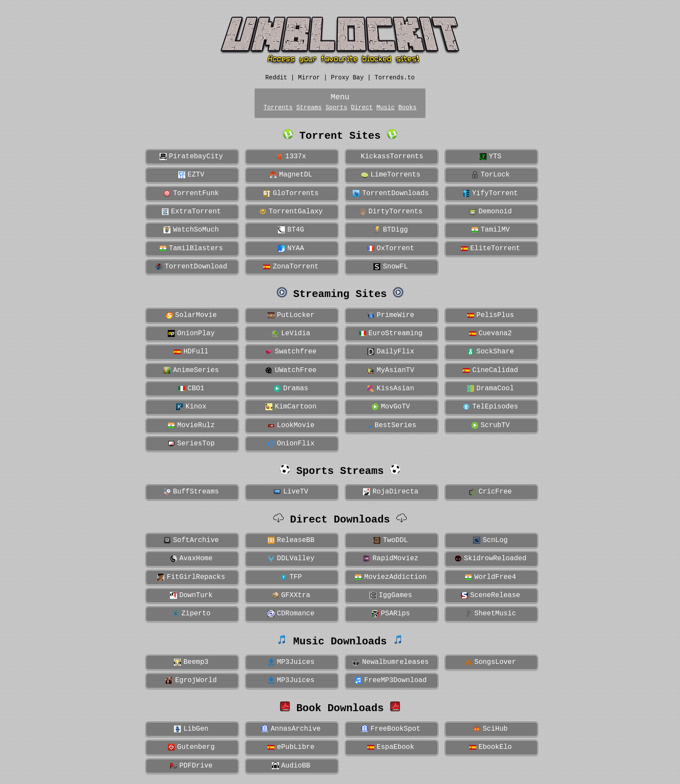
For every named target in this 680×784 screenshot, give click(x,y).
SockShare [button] (490, 352)
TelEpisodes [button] (490, 407)
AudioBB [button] (291, 766)
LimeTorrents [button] (391, 175)
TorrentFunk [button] (191, 193)
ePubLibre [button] (291, 747)
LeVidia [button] (291, 333)
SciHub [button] (490, 729)
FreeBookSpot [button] (391, 729)
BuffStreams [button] (191, 492)
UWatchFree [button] (291, 370)
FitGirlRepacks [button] (191, 577)
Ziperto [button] (191, 614)
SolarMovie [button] (191, 315)
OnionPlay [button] (191, 333)
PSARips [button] (391, 614)
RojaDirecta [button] (391, 492)
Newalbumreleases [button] (391, 662)
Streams (309, 108)
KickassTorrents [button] (390, 157)
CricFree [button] (490, 492)
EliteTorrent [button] (491, 248)
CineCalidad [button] (490, 370)
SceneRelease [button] (491, 595)
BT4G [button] (291, 230)
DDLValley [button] (291, 559)
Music (386, 108)
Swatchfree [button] (291, 352)
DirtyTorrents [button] (391, 212)
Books (407, 108)
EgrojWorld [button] (191, 680)
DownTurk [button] (191, 595)
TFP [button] (291, 577)
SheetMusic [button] (490, 614)
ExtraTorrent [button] (191, 212)
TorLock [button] (491, 175)
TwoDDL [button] (391, 540)
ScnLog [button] (490, 540)
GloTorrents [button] (291, 193)
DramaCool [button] (490, 389)
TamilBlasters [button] (191, 248)
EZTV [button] (191, 175)
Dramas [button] (291, 389)
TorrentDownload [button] (191, 267)
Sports (336, 108)
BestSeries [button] (391, 425)
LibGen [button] (191, 729)
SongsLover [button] (490, 662)
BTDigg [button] (391, 230)
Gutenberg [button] (191, 747)
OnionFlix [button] (291, 444)
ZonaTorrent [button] (291, 267)
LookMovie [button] (291, 425)
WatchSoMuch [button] (191, 230)
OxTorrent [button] (391, 248)
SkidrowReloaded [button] (490, 559)
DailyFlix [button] (391, 352)
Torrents (278, 108)
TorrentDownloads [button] (391, 193)
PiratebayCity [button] (191, 157)
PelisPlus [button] (490, 315)
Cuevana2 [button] (490, 333)
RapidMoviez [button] (391, 559)
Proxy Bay (347, 78)
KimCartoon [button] (291, 407)
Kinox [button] (191, 407)
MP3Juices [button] (291, 662)
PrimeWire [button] (391, 315)
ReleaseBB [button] (291, 540)
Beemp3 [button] (191, 662)
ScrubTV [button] (491, 425)
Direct (362, 108)
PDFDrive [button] (191, 766)
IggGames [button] (391, 595)
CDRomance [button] (291, 614)
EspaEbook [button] (391, 747)
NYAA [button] (291, 248)
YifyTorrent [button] (490, 193)
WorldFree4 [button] (490, 577)
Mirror (309, 78)
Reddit (276, 78)
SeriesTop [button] (191, 444)
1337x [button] (291, 157)
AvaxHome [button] (191, 559)
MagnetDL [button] (291, 175)
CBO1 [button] (191, 389)
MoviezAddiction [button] (391, 577)
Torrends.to (395, 78)
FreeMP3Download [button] (391, 680)
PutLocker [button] (291, 315)
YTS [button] (490, 157)
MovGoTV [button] (391, 407)
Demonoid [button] (490, 212)
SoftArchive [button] (191, 540)
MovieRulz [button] (191, 425)
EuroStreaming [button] (391, 333)
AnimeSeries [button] (191, 370)
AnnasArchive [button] (291, 729)
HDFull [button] (191, 352)
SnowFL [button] (391, 267)
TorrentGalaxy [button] (291, 212)
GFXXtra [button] (291, 595)
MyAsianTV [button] (391, 370)
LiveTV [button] (291, 492)
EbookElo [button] (490, 747)
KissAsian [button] (391, 389)
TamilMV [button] (491, 230)
